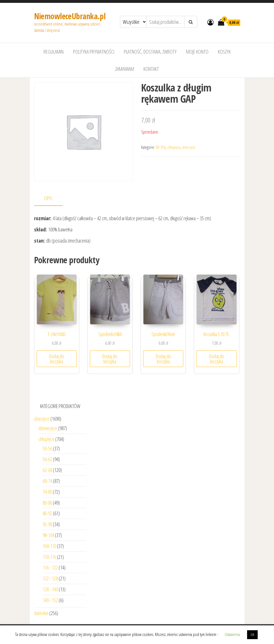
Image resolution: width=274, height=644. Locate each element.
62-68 (47, 470)
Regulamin (54, 52)
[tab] (53, 199)
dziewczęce (48, 428)
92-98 (47, 524)
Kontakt (151, 69)
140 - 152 (50, 600)
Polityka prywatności (94, 52)
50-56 (47, 448)
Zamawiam (125, 69)
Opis (48, 198)
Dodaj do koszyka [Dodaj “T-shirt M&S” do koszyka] (57, 359)
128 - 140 (50, 589)
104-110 (49, 546)
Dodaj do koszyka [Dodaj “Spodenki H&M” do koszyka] (110, 359)
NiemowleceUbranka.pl (70, 16)
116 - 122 (50, 567)
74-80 (47, 492)
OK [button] (252, 635)
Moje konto (197, 52)
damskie (41, 613)
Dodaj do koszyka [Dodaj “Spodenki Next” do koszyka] (163, 359)
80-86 (47, 503)
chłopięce (174, 147)
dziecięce (189, 147)
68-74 (47, 481)
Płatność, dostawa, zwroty (150, 52)
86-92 (47, 513)
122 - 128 (50, 578)
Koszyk (224, 52)
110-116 (49, 557)
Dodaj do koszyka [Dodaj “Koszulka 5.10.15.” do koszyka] (217, 359)
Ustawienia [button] (232, 634)
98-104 (161, 147)
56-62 (47, 459)
